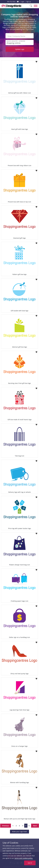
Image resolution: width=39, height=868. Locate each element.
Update (20, 49)
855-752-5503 (11, 2)
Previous (6, 826)
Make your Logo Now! (19, 832)
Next (35, 826)
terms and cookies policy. (24, 858)
